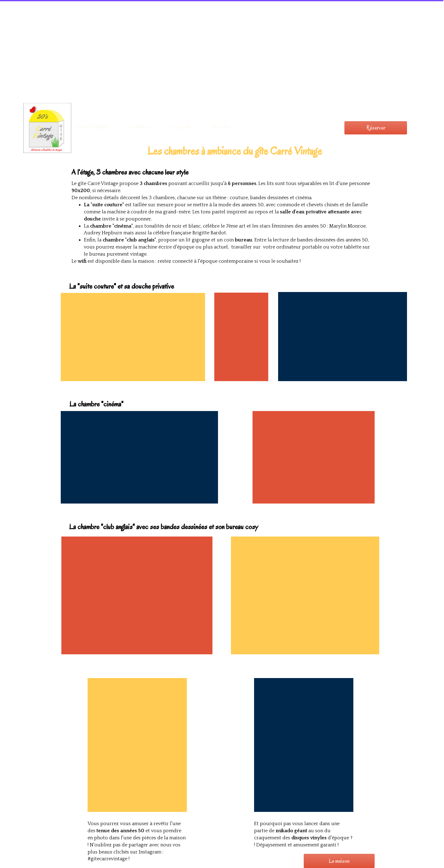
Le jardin (181, 126)
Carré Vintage (91, 126)
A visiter (222, 126)
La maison (139, 126)
